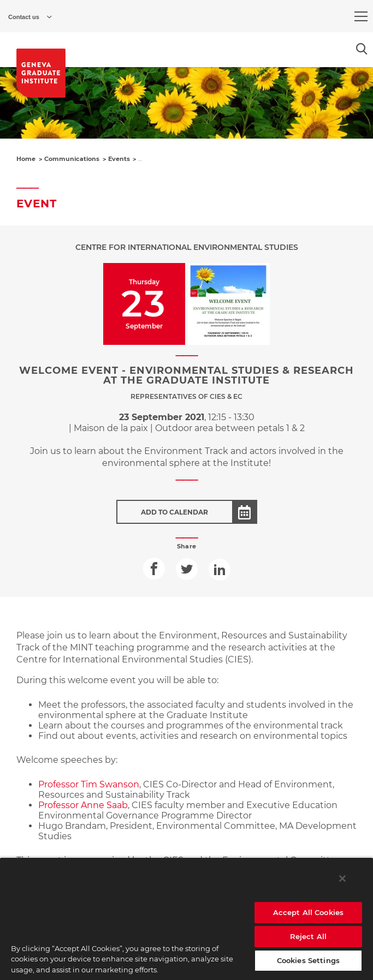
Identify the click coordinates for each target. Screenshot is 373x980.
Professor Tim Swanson (89, 784)
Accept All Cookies (308, 912)
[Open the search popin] (362, 49)
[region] (187, 919)
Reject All (308, 936)
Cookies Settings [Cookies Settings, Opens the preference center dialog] (308, 960)
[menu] (361, 16)
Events (119, 159)
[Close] (342, 879)
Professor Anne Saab (83, 805)
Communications (72, 159)
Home (26, 159)
